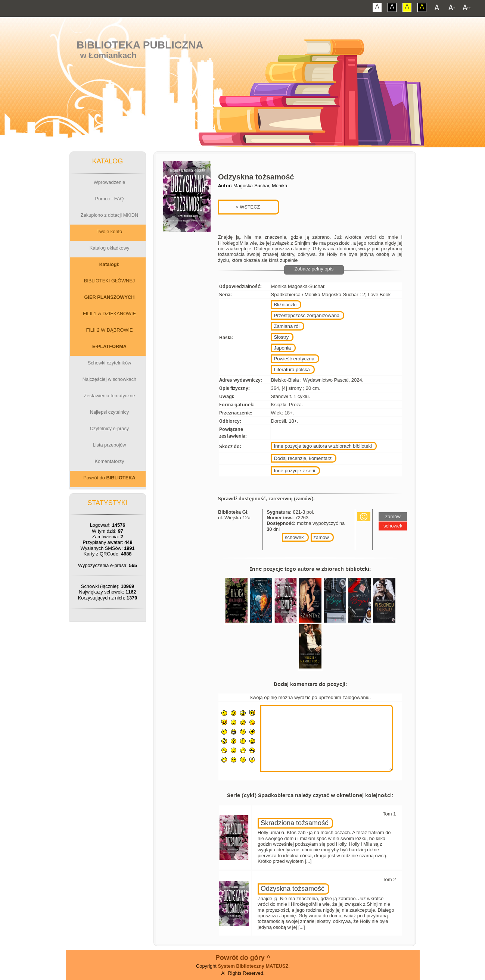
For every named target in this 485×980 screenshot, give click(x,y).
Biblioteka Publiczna (140, 45)
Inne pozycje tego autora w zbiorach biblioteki (323, 446)
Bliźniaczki (285, 305)
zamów (321, 537)
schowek (294, 537)
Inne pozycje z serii (295, 471)
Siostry (282, 337)
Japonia (283, 348)
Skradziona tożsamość (294, 823)
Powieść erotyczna (294, 359)
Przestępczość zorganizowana (307, 315)
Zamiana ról (287, 326)
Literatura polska (292, 370)
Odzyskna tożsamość (293, 889)
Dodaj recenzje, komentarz (303, 458)
